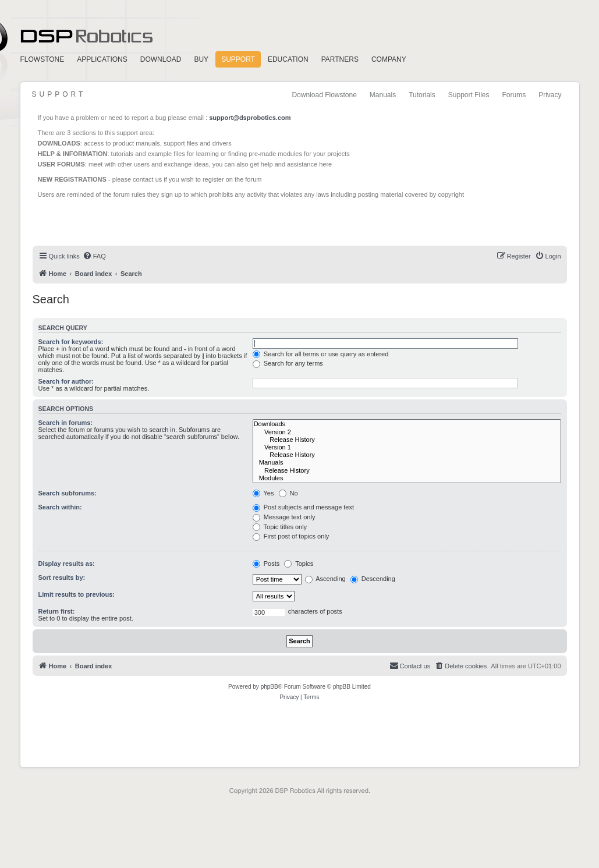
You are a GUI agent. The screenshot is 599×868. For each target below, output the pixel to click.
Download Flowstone (324, 95)
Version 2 (407, 432)
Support (238, 59)
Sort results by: (62, 578)
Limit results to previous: (77, 594)
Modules (407, 478)
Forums (514, 95)
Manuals (383, 95)
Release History (407, 440)
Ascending (325, 579)
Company (389, 59)
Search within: (60, 507)
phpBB (270, 687)
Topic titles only (280, 527)
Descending (373, 579)
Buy (201, 59)
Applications (102, 59)
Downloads (407, 424)
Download (161, 59)
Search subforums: (68, 493)
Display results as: (67, 564)
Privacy (550, 95)
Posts (266, 564)
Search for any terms (288, 363)
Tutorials (422, 95)
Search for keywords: (71, 342)
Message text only (284, 517)
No (288, 493)
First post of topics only (291, 536)
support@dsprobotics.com (250, 118)
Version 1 (407, 447)
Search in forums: (66, 423)
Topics (299, 564)
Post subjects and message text (303, 507)
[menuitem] (94, 256)
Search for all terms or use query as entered (321, 354)
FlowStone (42, 59)
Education (288, 59)
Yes (263, 493)
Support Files (469, 95)
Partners (340, 59)
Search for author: (66, 381)
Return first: (57, 611)
